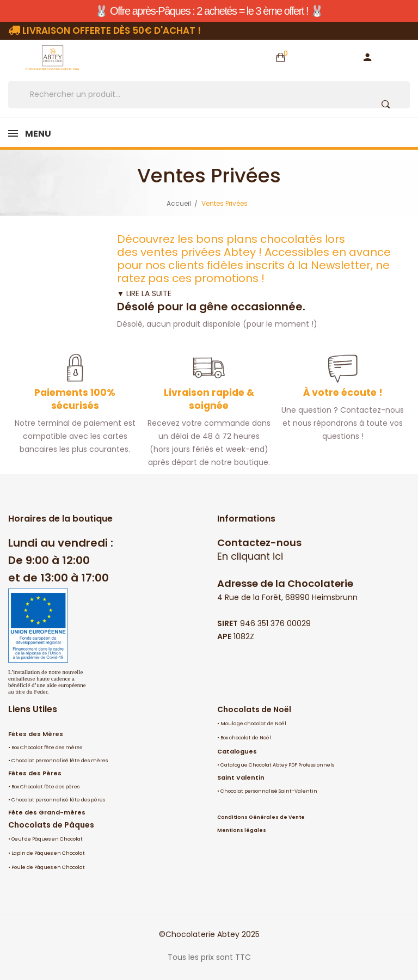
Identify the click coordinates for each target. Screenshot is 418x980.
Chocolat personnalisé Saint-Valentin (269, 791)
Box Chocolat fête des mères (47, 748)
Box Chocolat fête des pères (45, 787)
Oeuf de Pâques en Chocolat (47, 839)
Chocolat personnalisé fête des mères (60, 761)
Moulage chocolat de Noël (253, 724)
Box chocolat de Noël (246, 738)
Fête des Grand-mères (47, 812)
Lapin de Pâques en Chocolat (48, 853)
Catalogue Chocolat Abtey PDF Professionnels (277, 765)
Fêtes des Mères (36, 734)
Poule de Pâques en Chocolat (48, 867)
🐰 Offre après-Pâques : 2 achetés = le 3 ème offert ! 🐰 (209, 11)
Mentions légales (242, 830)
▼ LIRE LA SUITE (145, 293)
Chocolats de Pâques (51, 825)
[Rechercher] (209, 95)
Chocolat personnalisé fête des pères (58, 800)
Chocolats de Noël (254, 709)
